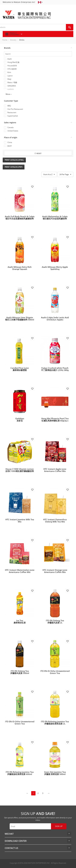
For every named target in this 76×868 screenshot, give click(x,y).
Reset (38, 153)
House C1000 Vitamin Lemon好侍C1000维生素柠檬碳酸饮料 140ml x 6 (20, 471)
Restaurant (12, 113)
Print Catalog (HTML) (14, 160)
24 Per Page (65, 175)
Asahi (10, 59)
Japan (10, 146)
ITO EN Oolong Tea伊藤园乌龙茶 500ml (20, 672)
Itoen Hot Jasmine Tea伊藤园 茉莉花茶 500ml (55, 773)
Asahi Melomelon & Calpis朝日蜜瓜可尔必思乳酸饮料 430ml (55, 219)
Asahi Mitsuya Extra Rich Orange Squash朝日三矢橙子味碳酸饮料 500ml (20, 269)
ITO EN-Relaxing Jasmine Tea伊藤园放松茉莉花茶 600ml (20, 773)
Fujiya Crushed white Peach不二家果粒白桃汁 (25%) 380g (55, 369)
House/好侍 (12, 66)
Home (5, 40)
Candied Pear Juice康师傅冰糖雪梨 (20, 369)
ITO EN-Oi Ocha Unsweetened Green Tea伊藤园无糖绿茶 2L (55, 673)
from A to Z (49, 175)
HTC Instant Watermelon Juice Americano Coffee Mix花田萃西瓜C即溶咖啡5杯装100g (20, 572)
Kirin (9, 72)
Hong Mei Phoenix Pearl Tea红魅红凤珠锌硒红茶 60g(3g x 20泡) (55, 421)
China (10, 142)
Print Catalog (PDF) (14, 167)
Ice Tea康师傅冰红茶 (20, 622)
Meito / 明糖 (12, 82)
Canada (10, 127)
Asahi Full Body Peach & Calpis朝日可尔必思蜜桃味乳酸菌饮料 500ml (20, 219)
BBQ (9, 106)
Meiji (9, 79)
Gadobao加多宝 (20, 420)
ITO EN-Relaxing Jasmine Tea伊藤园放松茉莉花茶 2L (55, 723)
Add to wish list (32, 187)
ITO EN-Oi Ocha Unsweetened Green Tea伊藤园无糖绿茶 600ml (20, 724)
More (9, 94)
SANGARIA (12, 86)
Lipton (10, 76)
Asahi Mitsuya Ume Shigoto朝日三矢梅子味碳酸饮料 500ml (20, 319)
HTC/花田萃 (12, 69)
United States (13, 131)
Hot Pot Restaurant (15, 109)
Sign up (59, 826)
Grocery (13, 40)
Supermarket (13, 116)
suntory (11, 89)
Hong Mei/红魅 (13, 62)
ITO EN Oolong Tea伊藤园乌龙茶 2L (55, 622)
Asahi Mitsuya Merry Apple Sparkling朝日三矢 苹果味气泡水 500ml (55, 269)
